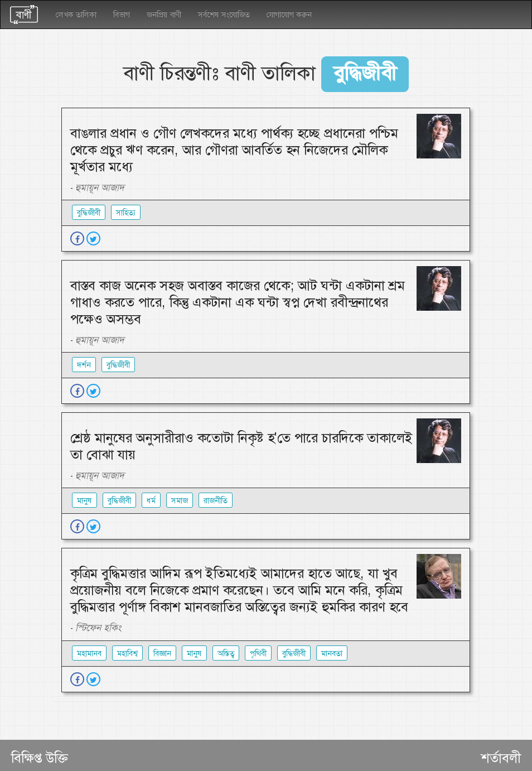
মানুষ (84, 500)
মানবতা (332, 653)
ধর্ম (151, 500)
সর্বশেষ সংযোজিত (224, 15)
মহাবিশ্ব (127, 653)
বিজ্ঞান (162, 653)
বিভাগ (122, 15)
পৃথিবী (258, 653)
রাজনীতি (216, 500)
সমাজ (180, 500)
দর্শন (84, 365)
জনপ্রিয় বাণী (164, 15)
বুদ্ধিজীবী (89, 213)
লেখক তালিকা (76, 15)
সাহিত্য (126, 213)
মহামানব (89, 653)
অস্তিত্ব (226, 653)
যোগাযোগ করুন (289, 15)
